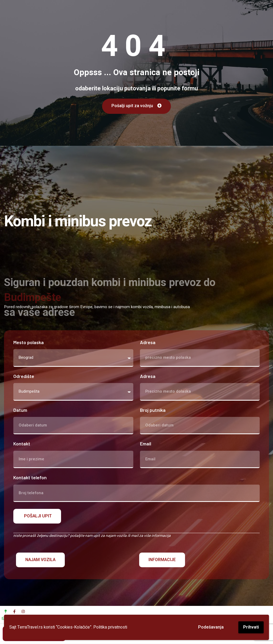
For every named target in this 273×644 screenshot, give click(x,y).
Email (146, 444)
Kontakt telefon (30, 478)
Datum (20, 410)
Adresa (148, 342)
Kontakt (22, 444)
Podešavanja (211, 627)
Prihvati (251, 627)
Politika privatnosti (110, 627)
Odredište (24, 376)
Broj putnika (153, 410)
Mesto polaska (29, 342)
